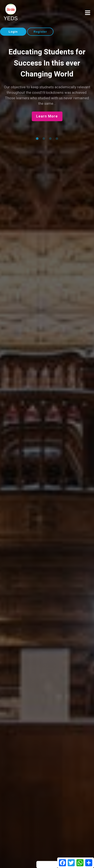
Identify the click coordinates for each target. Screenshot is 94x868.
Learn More (47, 116)
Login (13, 32)
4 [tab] (57, 139)
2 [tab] (44, 139)
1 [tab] (37, 139)
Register (40, 32)
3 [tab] (50, 139)
